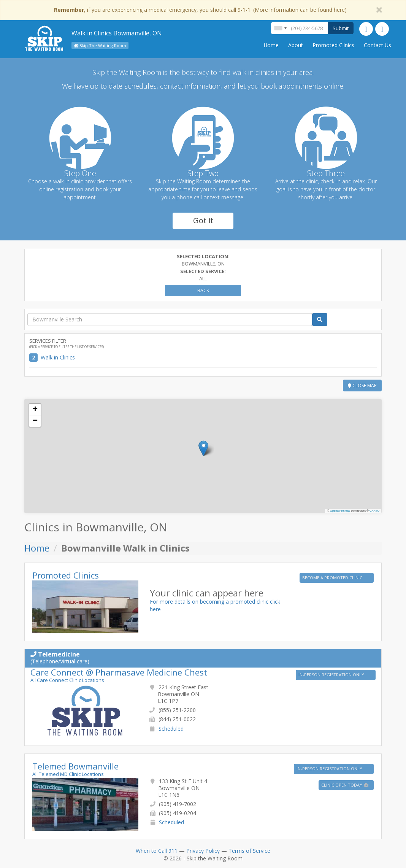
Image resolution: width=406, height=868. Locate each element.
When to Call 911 (157, 851)
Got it (203, 220)
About (296, 45)
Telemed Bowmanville (75, 766)
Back (203, 290)
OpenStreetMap (340, 511)
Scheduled (171, 729)
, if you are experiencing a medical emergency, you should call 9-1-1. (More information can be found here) (200, 10)
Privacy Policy (203, 851)
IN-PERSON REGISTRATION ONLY (332, 675)
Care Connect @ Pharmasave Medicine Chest (119, 672)
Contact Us (377, 45)
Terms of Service (249, 851)
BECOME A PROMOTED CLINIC (333, 578)
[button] (204, 448)
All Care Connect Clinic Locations (67, 680)
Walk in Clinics (58, 357)
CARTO (374, 511)
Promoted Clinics (333, 45)
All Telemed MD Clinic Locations (68, 774)
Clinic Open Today (345, 785)
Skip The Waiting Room (100, 45)
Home (271, 45)
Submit (341, 28)
